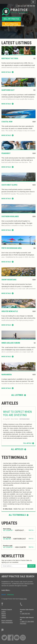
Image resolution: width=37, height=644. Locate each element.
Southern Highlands (10, 216)
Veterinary (10, 595)
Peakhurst (6, 153)
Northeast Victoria (10, 58)
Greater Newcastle (10, 311)
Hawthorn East (8, 90)
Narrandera (7, 375)
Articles (4, 618)
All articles (18, 449)
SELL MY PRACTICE (11, 19)
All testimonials (19, 515)
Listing (3, 612)
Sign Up (31, 566)
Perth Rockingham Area (12, 248)
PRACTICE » (31, 530)
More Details (7, 72)
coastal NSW (7, 122)
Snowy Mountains (9, 280)
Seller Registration (7, 622)
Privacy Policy (23, 599)
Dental (4, 595)
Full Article (29, 443)
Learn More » (6, 590)
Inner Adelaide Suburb (11, 343)
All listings (19, 395)
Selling (4, 616)
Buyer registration (7, 620)
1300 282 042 (31, 6)
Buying (4, 614)
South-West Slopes (9, 185)
